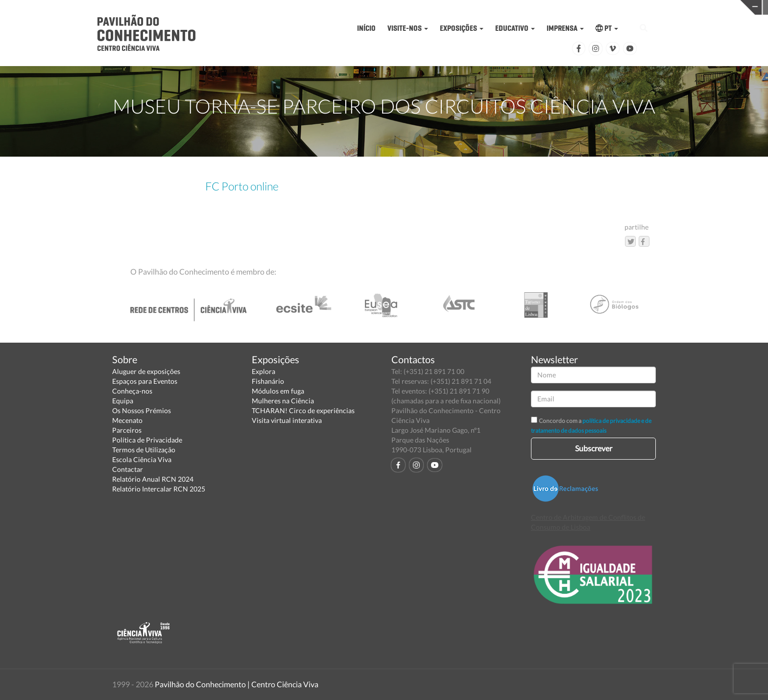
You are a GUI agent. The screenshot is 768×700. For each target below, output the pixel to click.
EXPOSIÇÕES (462, 28)
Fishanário (268, 381)
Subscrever (594, 448)
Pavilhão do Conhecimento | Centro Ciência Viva (237, 684)
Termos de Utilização (144, 450)
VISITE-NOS (408, 28)
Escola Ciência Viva (142, 459)
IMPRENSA (565, 28)
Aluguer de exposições (146, 371)
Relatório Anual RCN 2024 (153, 479)
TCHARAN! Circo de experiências (303, 410)
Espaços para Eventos (145, 381)
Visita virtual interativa (287, 420)
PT (607, 28)
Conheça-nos (132, 391)
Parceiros (127, 430)
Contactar (128, 469)
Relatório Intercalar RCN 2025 (159, 489)
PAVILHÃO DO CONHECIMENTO (369, 8)
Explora (264, 371)
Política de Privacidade (147, 440)
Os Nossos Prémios (142, 410)
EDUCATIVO (515, 28)
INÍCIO (366, 28)
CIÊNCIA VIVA (535, 7)
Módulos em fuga (278, 391)
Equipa (123, 401)
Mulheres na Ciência (283, 401)
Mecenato (127, 420)
